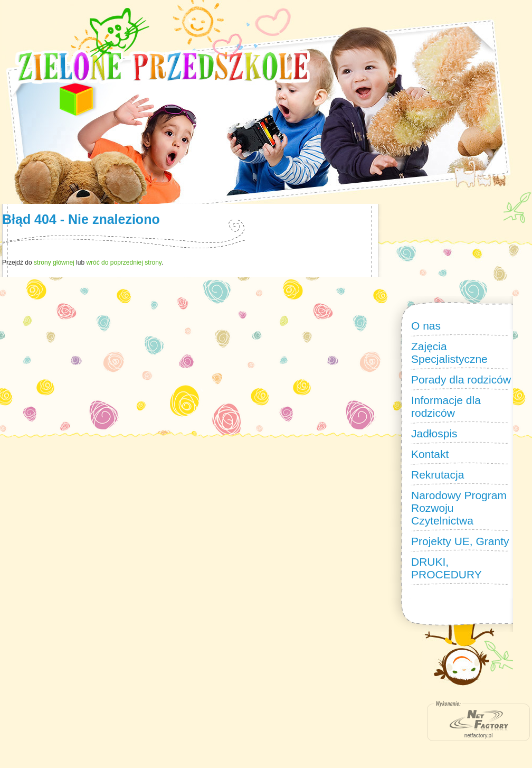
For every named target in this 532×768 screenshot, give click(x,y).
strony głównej (54, 263)
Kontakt (430, 454)
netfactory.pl (479, 736)
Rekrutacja (438, 475)
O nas (426, 326)
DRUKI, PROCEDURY (446, 568)
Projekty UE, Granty (460, 541)
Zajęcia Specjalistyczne (449, 353)
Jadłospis (434, 433)
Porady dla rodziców (461, 380)
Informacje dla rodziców (446, 406)
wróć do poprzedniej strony (124, 263)
